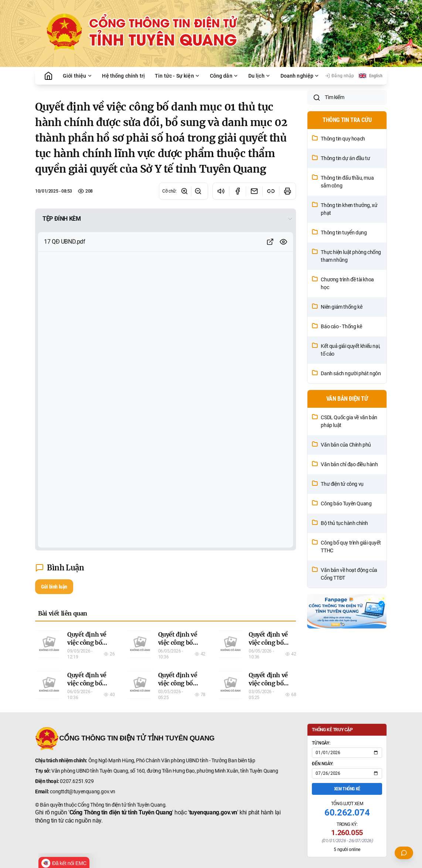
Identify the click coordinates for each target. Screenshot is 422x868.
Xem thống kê (347, 789)
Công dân (224, 76)
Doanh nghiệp (300, 76)
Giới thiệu (78, 76)
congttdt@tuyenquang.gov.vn (83, 791)
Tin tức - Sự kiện (177, 76)
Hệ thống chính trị (123, 76)
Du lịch (259, 76)
